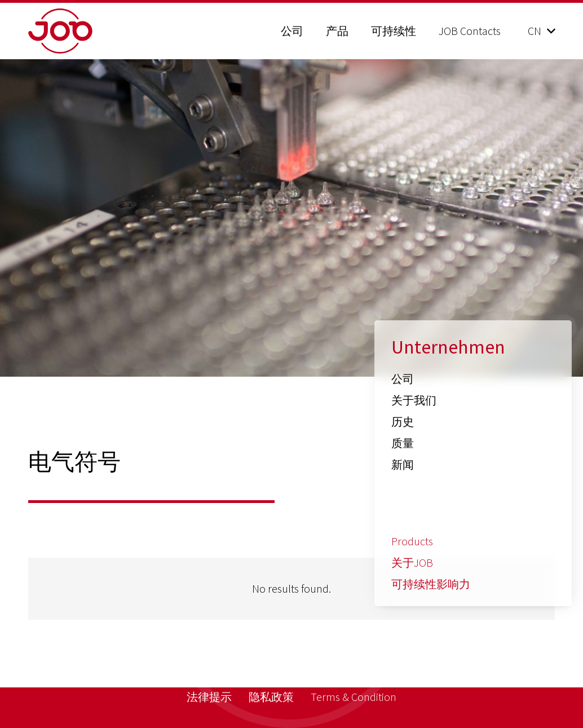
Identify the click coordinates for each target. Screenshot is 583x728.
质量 (403, 443)
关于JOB (412, 562)
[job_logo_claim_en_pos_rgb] (89, 31)
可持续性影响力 (431, 584)
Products (412, 541)
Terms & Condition (354, 697)
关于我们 (414, 400)
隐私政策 (271, 697)
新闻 (403, 464)
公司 (403, 379)
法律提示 (209, 697)
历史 (403, 422)
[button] (541, 31)
